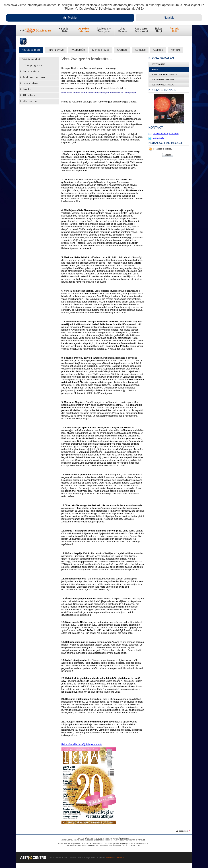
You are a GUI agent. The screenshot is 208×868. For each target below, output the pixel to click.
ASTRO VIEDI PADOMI (164, 85)
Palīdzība (124, 838)
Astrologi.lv (142, 844)
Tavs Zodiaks (30, 83)
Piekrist (70, 18)
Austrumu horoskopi (35, 77)
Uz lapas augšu (183, 831)
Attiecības (29, 95)
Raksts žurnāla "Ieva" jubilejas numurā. (82, 744)
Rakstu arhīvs (56, 50)
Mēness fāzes (101, 50)
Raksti (156, 70)
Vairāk (140, 9)
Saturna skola (31, 71)
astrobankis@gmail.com (166, 134)
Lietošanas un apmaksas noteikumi (103, 838)
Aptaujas (140, 50)
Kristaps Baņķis (119, 844)
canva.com (135, 845)
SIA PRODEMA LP (94, 845)
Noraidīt (169, 18)
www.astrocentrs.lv (115, 858)
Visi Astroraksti (31, 59)
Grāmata (122, 50)
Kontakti (176, 50)
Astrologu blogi (31, 50)
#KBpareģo (78, 50)
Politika (27, 89)
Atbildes (158, 50)
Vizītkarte (159, 64)
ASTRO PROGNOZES (163, 80)
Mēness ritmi (30, 101)
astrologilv (159, 138)
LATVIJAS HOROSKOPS (165, 75)
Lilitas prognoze (32, 65)
